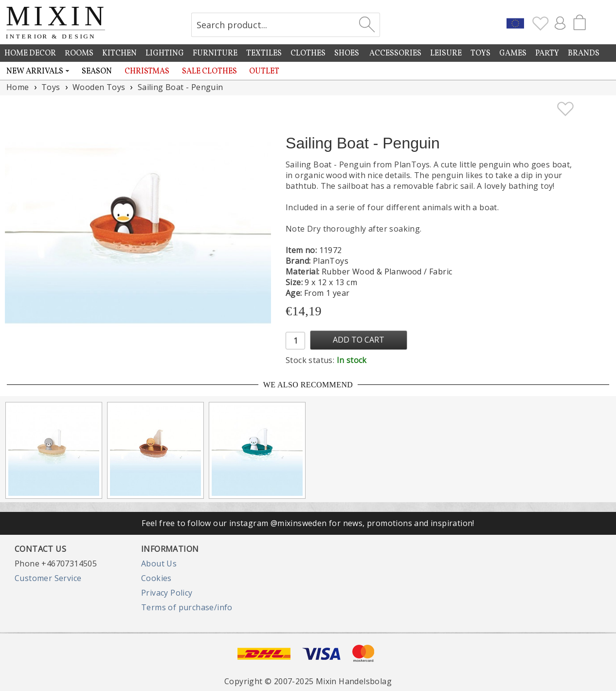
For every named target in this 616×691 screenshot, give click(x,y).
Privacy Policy (167, 593)
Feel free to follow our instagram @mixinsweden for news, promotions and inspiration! (308, 523)
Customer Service (48, 578)
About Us (159, 564)
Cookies (156, 578)
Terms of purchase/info (187, 607)
